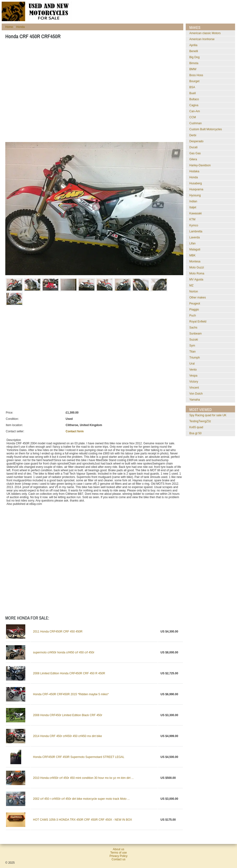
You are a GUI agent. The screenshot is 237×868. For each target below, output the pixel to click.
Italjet (193, 207)
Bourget (194, 81)
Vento (193, 370)
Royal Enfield (198, 322)
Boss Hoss (196, 75)
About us (118, 849)
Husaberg (196, 183)
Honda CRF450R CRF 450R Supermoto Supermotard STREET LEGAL (79, 757)
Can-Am (195, 111)
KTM (192, 219)
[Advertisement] (45, 92)
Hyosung (195, 195)
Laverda (194, 237)
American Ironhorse (202, 39)
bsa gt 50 (195, 433)
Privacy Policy (119, 856)
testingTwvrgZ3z (200, 421)
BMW (193, 69)
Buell (193, 93)
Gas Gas (195, 153)
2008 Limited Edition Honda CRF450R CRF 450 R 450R (69, 673)
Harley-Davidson (200, 165)
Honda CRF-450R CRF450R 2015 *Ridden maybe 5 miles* (71, 694)
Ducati (193, 147)
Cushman (195, 123)
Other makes (198, 298)
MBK (192, 255)
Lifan (192, 243)
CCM (193, 117)
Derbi (193, 135)
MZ (191, 285)
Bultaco (194, 99)
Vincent (194, 388)
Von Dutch (196, 394)
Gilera (193, 159)
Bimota (194, 63)
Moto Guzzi (197, 267)
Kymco (194, 225)
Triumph (195, 358)
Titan (192, 352)
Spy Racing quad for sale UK (208, 415)
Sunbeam (195, 334)
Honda (20, 27)
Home (9, 27)
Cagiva (194, 105)
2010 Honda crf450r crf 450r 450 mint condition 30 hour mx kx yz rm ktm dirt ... (83, 778)
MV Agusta (196, 279)
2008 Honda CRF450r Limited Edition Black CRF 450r (68, 715)
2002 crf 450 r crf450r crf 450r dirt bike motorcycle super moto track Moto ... (81, 799)
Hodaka (194, 171)
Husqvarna (196, 189)
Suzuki (194, 340)
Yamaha (195, 400)
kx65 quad (196, 427)
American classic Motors (205, 33)
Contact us (118, 859)
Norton (194, 291)
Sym (192, 346)
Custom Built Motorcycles (206, 129)
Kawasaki (195, 213)
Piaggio (194, 310)
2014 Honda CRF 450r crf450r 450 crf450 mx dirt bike (67, 736)
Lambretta (196, 231)
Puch (193, 316)
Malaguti (195, 249)
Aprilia (193, 45)
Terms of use (119, 853)
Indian (193, 201)
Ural (192, 364)
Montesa (195, 261)
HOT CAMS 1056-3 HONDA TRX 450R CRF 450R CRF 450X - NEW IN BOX (82, 820)
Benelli (194, 51)
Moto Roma (197, 273)
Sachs (193, 328)
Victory (194, 382)
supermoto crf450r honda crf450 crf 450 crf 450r (64, 652)
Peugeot (195, 304)
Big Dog (194, 57)
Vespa (193, 376)
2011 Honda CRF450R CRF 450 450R (58, 632)
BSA (192, 87)
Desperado (196, 141)
